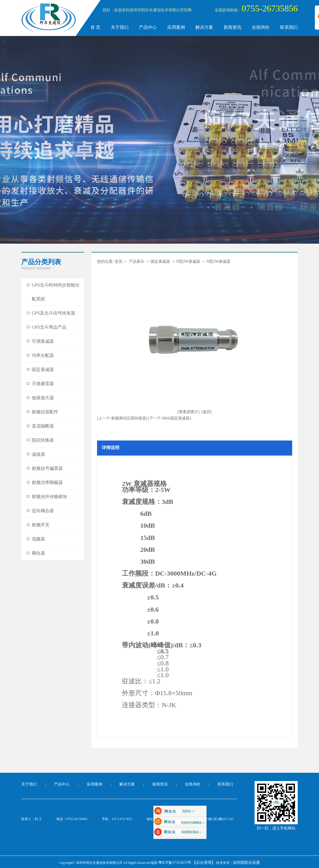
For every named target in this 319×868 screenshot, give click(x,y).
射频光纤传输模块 (49, 497)
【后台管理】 (204, 863)
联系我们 (289, 27)
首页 (119, 262)
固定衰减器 (43, 369)
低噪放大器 (43, 398)
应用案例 (176, 27)
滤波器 (38, 454)
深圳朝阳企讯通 (246, 863)
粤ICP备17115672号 (175, 863)
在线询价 (261, 27)
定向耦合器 (43, 511)
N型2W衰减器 (188, 262)
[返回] (206, 412)
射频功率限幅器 (47, 482)
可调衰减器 (43, 341)
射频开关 (41, 525)
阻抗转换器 (43, 440)
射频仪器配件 (45, 412)
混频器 (38, 539)
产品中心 (148, 27)
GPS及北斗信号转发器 (53, 313)
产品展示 (137, 262)
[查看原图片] (189, 412)
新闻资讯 (232, 27)
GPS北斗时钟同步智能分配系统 (56, 292)
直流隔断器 (43, 426)
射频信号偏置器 (47, 468)
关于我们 (120, 27)
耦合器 (38, 553)
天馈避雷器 (43, 384)
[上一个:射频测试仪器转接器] (122, 418)
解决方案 (204, 27)
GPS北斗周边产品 (49, 327)
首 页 (95, 27)
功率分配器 (43, 355)
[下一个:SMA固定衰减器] (169, 418)
